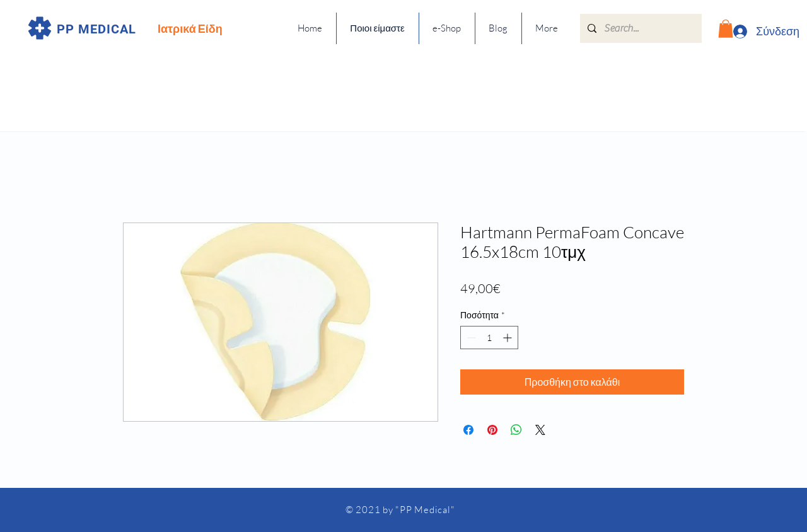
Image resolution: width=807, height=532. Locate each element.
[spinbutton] (489, 338)
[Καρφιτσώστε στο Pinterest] (492, 430)
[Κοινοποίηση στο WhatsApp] (516, 430)
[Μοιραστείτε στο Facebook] (468, 430)
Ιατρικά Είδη (190, 28)
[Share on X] (540, 430)
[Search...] (640, 28)
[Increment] (508, 338)
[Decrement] (470, 338)
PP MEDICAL (96, 29)
